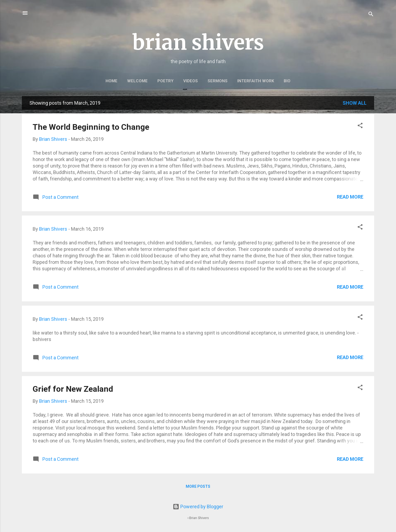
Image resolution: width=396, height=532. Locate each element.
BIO (287, 81)
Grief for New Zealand (73, 389)
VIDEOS (191, 81)
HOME (111, 81)
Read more (350, 197)
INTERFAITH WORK (256, 81)
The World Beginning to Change (91, 127)
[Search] (371, 15)
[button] (360, 126)
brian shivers (198, 42)
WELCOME (137, 81)
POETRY (165, 81)
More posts (198, 486)
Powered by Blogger (198, 507)
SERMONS (218, 81)
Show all (355, 103)
